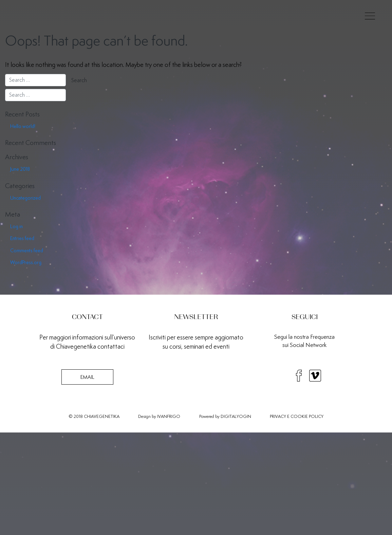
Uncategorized (25, 198)
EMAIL (87, 377)
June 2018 (20, 169)
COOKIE (299, 416)
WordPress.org (26, 262)
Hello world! (23, 126)
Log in (16, 226)
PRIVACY (278, 416)
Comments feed (27, 251)
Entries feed (22, 238)
